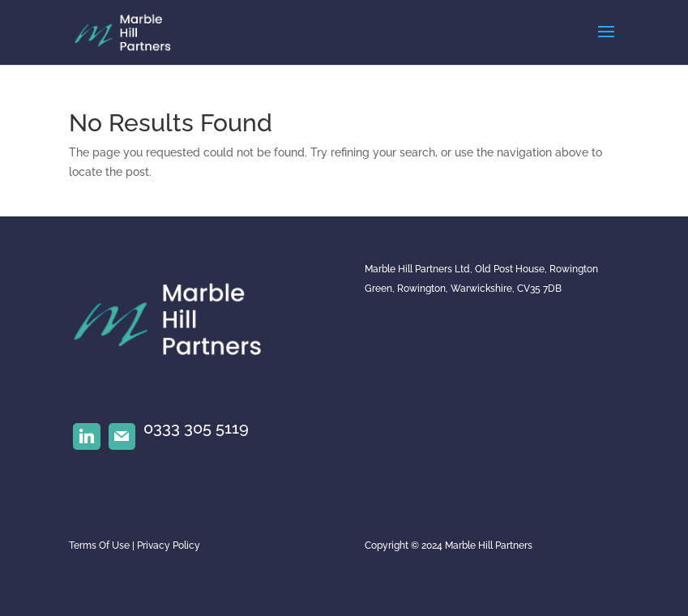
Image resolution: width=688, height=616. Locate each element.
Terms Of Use (99, 545)
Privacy (154, 545)
